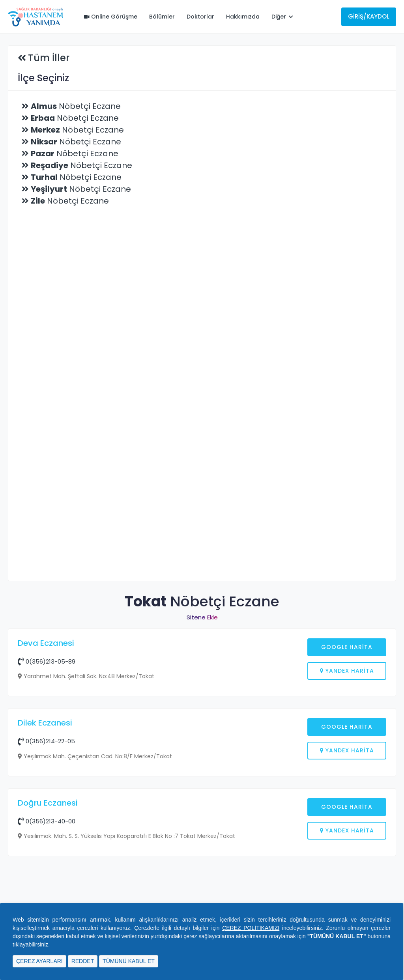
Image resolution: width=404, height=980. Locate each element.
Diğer (282, 17)
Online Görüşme (111, 17)
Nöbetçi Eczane (76, 106)
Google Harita (347, 647)
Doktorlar (200, 17)
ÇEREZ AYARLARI (39, 961)
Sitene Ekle (202, 617)
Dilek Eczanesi (45, 849)
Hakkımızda (243, 17)
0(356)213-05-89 (47, 661)
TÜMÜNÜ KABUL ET (129, 961)
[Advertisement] (202, 767)
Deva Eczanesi (46, 643)
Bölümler (162, 17)
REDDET (83, 961)
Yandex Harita (347, 671)
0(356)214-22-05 (46, 868)
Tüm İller (49, 58)
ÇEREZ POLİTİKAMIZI (251, 928)
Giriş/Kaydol (369, 16)
